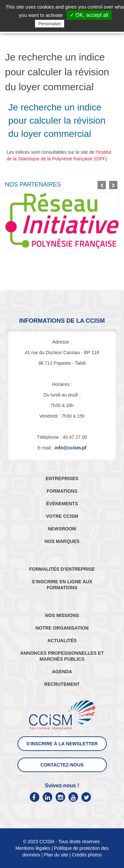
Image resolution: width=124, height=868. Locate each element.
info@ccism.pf (70, 448)
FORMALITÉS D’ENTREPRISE (62, 569)
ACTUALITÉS (62, 641)
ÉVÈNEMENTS (62, 504)
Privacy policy (82, 23)
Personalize (50, 24)
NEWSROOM (62, 529)
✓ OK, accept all (89, 15)
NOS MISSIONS (62, 615)
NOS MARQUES (62, 541)
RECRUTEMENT (62, 684)
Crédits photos (87, 855)
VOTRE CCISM (62, 516)
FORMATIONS (62, 491)
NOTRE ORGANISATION (62, 628)
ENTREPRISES (62, 478)
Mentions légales (33, 848)
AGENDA (62, 672)
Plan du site (56, 855)
